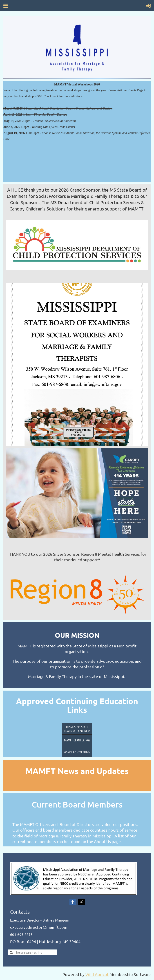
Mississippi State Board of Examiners (77, 729)
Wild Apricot (97, 974)
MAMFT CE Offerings (77, 740)
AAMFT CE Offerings (77, 752)
